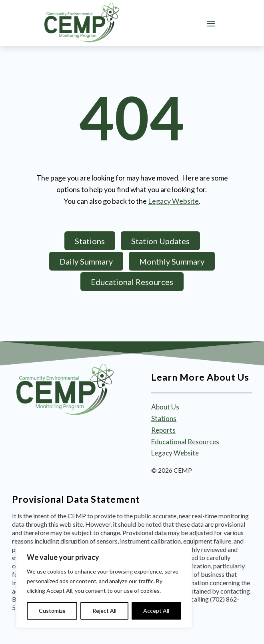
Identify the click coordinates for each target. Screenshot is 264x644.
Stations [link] (164, 418)
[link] (82, 23)
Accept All (156, 611)
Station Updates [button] (160, 241)
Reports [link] (163, 430)
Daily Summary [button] (86, 261)
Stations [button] (90, 241)
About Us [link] (165, 407)
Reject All (104, 611)
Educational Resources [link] (185, 442)
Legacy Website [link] (173, 201)
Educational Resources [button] (132, 282)
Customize (52, 611)
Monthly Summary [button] (172, 261)
